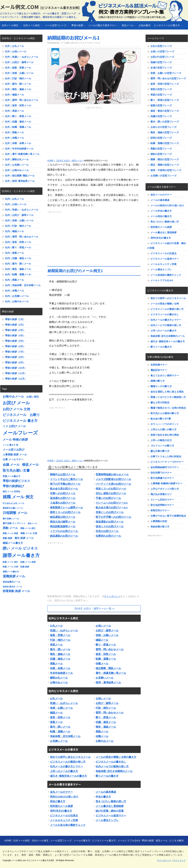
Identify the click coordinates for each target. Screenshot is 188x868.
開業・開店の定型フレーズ (165, 159)
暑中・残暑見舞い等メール (111, 673)
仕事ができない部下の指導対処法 (168, 516)
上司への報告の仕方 (161, 440)
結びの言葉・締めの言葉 (110, 811)
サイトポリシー (112, 596)
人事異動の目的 (159, 521)
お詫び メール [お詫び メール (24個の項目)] (16, 403)
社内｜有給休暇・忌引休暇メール (23, 285)
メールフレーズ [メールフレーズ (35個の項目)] (20, 433)
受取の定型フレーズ (161, 89)
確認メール (102, 640)
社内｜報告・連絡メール (18, 269)
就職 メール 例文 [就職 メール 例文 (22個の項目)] (18, 497)
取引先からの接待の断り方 (165, 413)
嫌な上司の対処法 (160, 402)
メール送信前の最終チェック (166, 275)
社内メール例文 (32, 26)
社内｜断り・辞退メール (18, 247)
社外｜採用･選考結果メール (20, 181)
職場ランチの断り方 (161, 386)
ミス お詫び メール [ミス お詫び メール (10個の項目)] (14, 426)
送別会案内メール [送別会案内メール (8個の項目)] (11, 582)
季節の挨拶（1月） (15, 319)
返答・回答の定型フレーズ (165, 84)
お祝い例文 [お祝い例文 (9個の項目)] (33, 397)
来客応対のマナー (160, 510)
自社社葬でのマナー (161, 473)
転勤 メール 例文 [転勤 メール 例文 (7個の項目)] (10, 562)
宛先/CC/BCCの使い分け (64, 797)
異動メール (56, 663)
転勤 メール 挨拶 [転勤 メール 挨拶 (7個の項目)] (28, 562)
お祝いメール (103, 626)
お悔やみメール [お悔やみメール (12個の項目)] (13, 397)
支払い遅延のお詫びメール (111, 493)
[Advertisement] (94, 133)
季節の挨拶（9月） (15, 362)
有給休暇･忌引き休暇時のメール (114, 771)
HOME (8, 841)
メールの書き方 (82, 841)
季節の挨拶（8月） (15, 357)
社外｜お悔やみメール (17, 170)
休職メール (102, 663)
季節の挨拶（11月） (16, 373)
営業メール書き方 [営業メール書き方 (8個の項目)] (11, 476)
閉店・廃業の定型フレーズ (165, 165)
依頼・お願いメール (107, 635)
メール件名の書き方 (161, 211)
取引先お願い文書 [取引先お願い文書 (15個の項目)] (16, 470)
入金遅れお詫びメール (63, 503)
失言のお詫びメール (107, 531)
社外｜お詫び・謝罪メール (19, 62)
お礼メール (56, 626)
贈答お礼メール (59, 678)
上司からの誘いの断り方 (163, 429)
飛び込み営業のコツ (161, 494)
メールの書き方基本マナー (103, 26)
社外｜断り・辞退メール (18, 116)
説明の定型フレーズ (161, 138)
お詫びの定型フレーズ (162, 57)
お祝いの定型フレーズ (162, 51)
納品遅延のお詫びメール (64, 536)
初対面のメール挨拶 (61, 806)
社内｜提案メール (15, 253)
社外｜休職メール (15, 138)
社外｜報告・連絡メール (18, 89)
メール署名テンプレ (107, 820)
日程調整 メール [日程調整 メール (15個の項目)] (15, 513)
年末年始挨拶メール (61, 673)
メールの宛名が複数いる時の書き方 (116, 757)
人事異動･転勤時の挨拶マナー (166, 483)
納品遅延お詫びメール (63, 517)
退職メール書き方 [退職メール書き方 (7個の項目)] (11, 572)
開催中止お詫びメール (63, 474)
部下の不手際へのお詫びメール (113, 517)
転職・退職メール (106, 659)
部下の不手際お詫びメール (65, 484)
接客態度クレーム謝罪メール (67, 507)
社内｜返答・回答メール (18, 242)
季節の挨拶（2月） (15, 325)
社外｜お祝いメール (16, 51)
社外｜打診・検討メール (18, 78)
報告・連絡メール (60, 654)
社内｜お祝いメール (16, 204)
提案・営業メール (60, 635)
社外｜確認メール (15, 95)
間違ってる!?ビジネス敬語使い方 (168, 397)
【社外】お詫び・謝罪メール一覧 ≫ (94, 608)
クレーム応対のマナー (162, 500)
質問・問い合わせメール (110, 649)
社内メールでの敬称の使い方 (112, 766)
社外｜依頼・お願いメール (19, 73)
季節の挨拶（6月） (15, 346)
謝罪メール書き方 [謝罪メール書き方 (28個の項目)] (21, 555)
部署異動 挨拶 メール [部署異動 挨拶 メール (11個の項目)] (16, 591)
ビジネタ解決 (177, 841)
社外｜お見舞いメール (17, 165)
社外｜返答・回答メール (18, 105)
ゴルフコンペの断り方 (162, 446)
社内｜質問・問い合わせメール (22, 237)
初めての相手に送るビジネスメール (70, 757)
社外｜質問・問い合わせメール (22, 100)
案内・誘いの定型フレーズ (165, 122)
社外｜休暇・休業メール (18, 143)
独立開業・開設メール (108, 668)
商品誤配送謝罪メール (63, 526)
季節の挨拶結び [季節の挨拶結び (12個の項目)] (13, 486)
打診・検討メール (60, 640)
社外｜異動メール (15, 132)
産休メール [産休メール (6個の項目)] (32, 523)
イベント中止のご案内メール (67, 479)
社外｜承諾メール (15, 111)
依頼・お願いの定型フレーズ (166, 73)
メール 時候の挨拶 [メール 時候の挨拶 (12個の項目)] (15, 440)
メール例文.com (41, 7)
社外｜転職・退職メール (18, 127)
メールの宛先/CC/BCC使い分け (167, 205)
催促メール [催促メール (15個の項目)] (30, 465)
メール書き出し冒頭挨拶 (110, 806)
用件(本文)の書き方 (61, 811)
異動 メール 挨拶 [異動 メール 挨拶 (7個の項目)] (10, 533)
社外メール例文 (10, 26)
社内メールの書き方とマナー (67, 766)
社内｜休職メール (15, 291)
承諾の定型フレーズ (161, 95)
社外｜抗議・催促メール (18, 122)
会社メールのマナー (61, 792)
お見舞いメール (105, 678)
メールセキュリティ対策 (64, 820)
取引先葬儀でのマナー (162, 478)
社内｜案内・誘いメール (18, 264)
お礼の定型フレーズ (161, 46)
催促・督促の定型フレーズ (165, 111)
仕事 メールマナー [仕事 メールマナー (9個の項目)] (13, 459)
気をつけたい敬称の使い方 (111, 801)
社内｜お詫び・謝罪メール (19, 215)
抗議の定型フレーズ (161, 116)
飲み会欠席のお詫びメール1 (112, 507)
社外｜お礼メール (15, 46)
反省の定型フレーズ (161, 68)
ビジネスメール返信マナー (111, 815)
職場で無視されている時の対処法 (168, 408)
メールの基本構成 (106, 792)
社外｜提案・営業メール (18, 68)
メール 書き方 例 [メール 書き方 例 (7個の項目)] (10, 445)
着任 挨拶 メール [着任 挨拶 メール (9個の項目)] (24, 538)
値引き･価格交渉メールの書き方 (68, 776)
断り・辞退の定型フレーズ (165, 100)
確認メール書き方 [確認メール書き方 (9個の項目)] (13, 543)
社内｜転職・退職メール (18, 274)
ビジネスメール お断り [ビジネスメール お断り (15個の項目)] (21, 415)
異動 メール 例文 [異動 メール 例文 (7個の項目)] (28, 528)
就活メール (128, 26)
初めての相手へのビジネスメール (168, 298)
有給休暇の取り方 (160, 527)
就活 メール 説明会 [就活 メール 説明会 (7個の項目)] (11, 492)
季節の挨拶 (77, 26)
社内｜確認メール (15, 231)
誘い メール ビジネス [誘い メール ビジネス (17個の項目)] (20, 548)
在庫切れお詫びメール (108, 536)
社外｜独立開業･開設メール (20, 176)
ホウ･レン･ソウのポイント (165, 424)
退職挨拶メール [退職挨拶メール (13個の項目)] (14, 576)
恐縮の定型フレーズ (161, 62)
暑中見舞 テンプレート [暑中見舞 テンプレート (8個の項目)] (14, 523)
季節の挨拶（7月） (15, 352)
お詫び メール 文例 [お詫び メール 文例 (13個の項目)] (16, 409)
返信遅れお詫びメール (63, 498)
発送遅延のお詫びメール (110, 522)
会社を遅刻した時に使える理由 (167, 392)
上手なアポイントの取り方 (165, 489)
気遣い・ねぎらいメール (64, 630)
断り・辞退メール (106, 645)
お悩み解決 (145, 25)
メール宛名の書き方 (161, 216)
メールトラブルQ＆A (162, 280)
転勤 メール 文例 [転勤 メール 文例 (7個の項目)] (10, 567)
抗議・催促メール (60, 659)
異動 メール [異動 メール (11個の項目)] (10, 528)
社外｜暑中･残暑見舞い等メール (22, 154)
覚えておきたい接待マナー (165, 375)
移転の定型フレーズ (161, 154)
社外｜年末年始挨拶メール (19, 149)
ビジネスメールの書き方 (167, 26)
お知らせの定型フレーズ (163, 127)
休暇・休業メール (60, 668)
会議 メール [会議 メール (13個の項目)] (11, 465)
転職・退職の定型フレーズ (165, 143)
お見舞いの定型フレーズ (163, 176)
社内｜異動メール (15, 280)
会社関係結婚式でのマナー (165, 467)
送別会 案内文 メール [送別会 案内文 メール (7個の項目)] (12, 587)
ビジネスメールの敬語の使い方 (68, 762)
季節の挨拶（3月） (15, 330)
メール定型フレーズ (56, 26)
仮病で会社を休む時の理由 (165, 435)
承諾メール (56, 645)
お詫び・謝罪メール (107, 630)
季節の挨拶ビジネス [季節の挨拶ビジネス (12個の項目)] (16, 481)
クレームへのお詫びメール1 (112, 503)
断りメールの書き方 (107, 776)
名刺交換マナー (159, 365)
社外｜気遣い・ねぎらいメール (22, 57)
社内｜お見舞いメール (17, 296)
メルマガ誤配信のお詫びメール (113, 479)
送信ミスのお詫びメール (110, 526)
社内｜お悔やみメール (17, 301)
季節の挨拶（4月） (15, 335)
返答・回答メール (106, 654)
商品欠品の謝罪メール (63, 522)
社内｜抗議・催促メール (18, 258)
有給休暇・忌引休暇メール (65, 736)
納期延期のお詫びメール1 (73, 38)
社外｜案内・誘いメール (18, 84)
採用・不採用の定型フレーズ (166, 170)
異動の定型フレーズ (161, 149)
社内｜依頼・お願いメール (19, 220)
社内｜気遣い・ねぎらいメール (22, 210)
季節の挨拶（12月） (16, 379)
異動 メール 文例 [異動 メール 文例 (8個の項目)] (29, 533)
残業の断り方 (158, 381)
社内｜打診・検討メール (18, 226)
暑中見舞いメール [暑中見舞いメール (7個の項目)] (11, 519)
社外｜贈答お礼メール (17, 159)
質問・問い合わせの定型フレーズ (168, 78)
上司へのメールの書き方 (64, 771)
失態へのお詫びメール (63, 493)
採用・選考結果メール (108, 682)
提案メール (56, 722)
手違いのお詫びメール (108, 498)
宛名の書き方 (58, 801)
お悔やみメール (59, 682)
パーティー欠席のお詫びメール (113, 484)
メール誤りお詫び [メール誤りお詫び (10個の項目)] (14, 450)
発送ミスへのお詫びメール (111, 489)
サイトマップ (179, 860)
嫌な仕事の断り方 (160, 451)
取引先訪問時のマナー (162, 505)
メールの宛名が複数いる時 (165, 304)
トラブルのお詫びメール (64, 531)
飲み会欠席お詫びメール (64, 489)
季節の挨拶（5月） (15, 341)
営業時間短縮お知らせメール (112, 474)
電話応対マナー (159, 370)
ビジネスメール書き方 (104, 841)
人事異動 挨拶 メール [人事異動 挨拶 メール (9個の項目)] (15, 455)
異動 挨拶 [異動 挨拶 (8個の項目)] (7, 538)
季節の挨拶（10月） (16, 368)
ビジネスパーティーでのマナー (167, 462)
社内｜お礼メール (15, 199)
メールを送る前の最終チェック (68, 825)
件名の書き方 (103, 797)
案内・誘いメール (60, 649)
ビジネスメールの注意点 (64, 815)
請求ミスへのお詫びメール (65, 512)
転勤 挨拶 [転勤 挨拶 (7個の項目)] (25, 567)
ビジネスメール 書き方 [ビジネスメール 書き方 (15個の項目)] (20, 421)
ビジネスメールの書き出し (111, 762)
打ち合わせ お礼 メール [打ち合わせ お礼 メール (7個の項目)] (13, 503)
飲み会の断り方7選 (161, 419)
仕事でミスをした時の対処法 (166, 456)
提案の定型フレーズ (161, 105)
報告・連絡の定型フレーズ (165, 132)
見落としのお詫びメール (110, 512)
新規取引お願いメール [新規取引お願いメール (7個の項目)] (13, 508)
